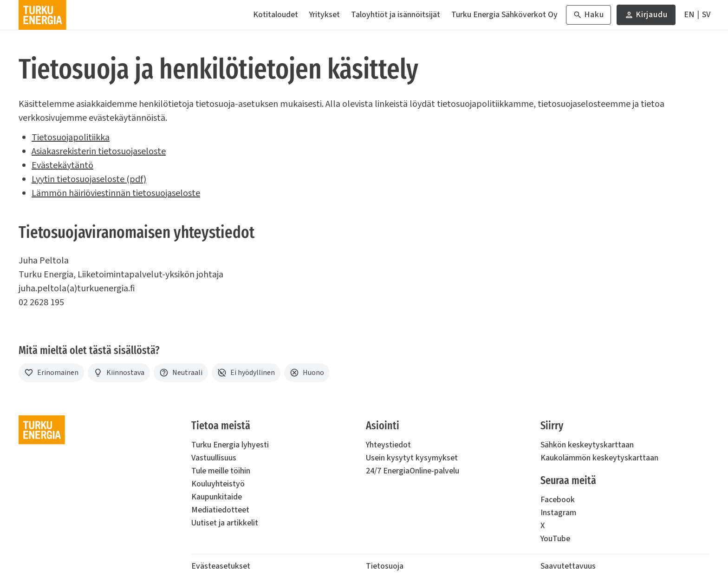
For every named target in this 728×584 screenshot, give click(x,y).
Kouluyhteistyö (218, 484)
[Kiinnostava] (119, 373)
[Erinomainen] (51, 373)
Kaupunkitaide (217, 497)
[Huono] (307, 373)
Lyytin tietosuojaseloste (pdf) (89, 179)
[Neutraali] (181, 373)
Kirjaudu (646, 17)
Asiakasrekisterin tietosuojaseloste (99, 151)
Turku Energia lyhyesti (230, 445)
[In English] (689, 15)
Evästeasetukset (221, 566)
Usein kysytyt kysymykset (412, 458)
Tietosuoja (385, 566)
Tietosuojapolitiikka (71, 138)
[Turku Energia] (42, 15)
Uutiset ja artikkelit (225, 523)
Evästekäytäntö (62, 165)
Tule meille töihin (221, 471)
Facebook (558, 500)
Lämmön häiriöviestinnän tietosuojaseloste (116, 193)
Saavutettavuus (568, 566)
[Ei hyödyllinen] (246, 373)
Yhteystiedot (388, 445)
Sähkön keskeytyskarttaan (587, 445)
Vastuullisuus (214, 458)
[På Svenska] (706, 15)
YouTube (555, 539)
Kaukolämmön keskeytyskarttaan (599, 458)
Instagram (558, 513)
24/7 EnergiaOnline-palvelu (413, 471)
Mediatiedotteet (220, 510)
